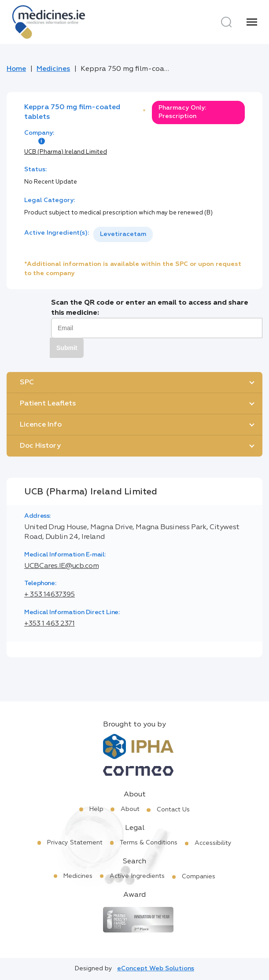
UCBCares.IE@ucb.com (61, 566)
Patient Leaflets (48, 404)
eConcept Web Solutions (156, 969)
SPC (27, 383)
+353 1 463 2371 (50, 624)
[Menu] (252, 22)
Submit (67, 348)
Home (16, 69)
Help (96, 809)
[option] (123, 234)
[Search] (226, 22)
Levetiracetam (123, 234)
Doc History (40, 446)
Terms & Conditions (149, 843)
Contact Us (173, 810)
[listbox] (123, 234)
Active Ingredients (137, 876)
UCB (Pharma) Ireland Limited (66, 152)
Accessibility (213, 843)
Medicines (53, 69)
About (130, 809)
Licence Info (41, 425)
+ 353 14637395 (50, 595)
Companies (199, 877)
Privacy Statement (75, 843)
